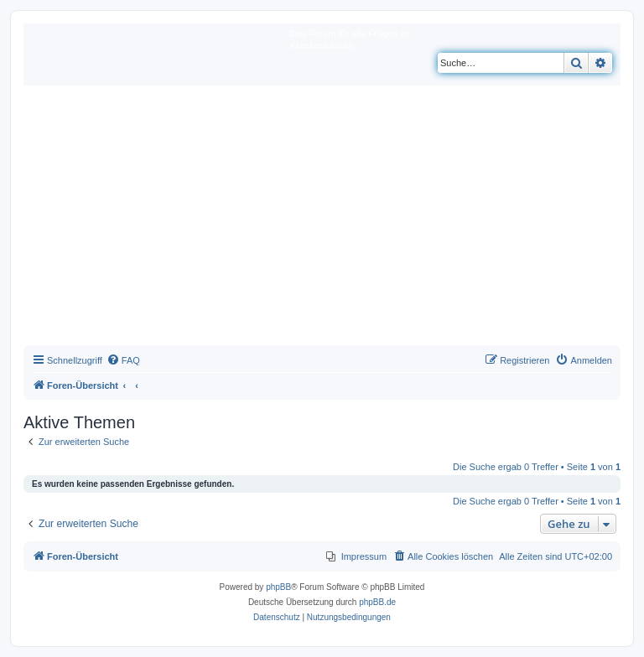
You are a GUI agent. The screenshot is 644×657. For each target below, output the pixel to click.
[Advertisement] (322, 220)
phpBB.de (377, 602)
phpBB (278, 587)
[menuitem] (123, 360)
